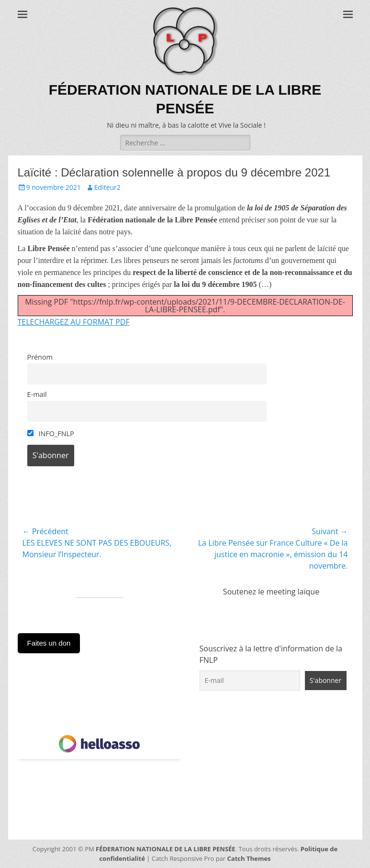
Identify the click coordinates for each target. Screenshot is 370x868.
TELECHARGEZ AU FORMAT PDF (74, 322)
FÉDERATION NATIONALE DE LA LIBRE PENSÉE (166, 849)
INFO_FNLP (51, 434)
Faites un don (49, 643)
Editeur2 (107, 187)
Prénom (40, 357)
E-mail (37, 394)
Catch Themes (249, 858)
